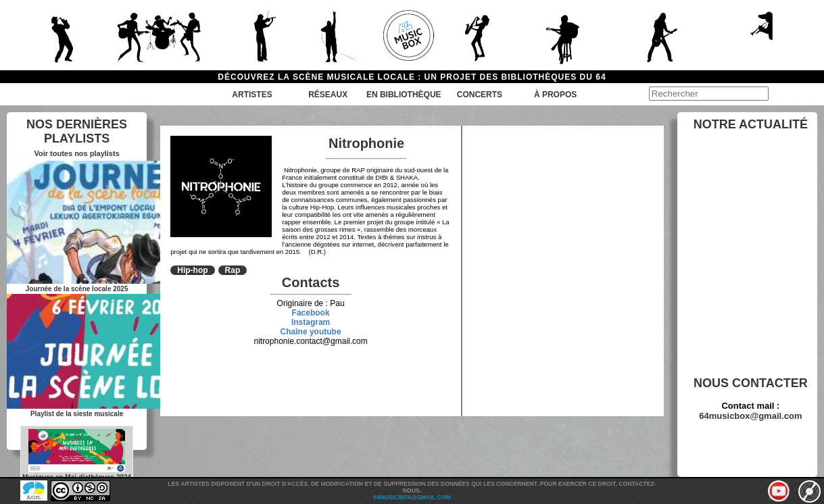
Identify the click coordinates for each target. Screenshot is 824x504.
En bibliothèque (404, 95)
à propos (555, 95)
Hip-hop (192, 270)
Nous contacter (751, 383)
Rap (233, 270)
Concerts (480, 95)
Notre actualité (751, 124)
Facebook (311, 313)
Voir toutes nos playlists (76, 153)
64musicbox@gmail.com (750, 416)
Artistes (252, 95)
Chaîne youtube (311, 332)
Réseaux (328, 95)
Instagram (311, 322)
